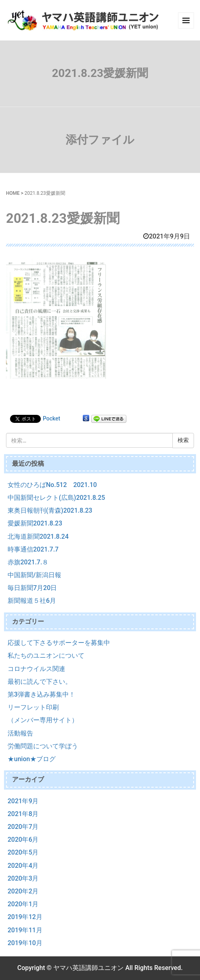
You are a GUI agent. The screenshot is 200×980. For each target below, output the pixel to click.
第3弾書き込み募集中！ (41, 694)
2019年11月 (25, 930)
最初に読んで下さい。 (40, 682)
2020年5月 (23, 852)
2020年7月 (23, 827)
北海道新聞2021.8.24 (38, 536)
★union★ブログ (32, 759)
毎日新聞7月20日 (32, 588)
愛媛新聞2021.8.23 (35, 523)
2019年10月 (25, 943)
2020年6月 (23, 840)
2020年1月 (23, 904)
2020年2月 (23, 891)
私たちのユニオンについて (46, 656)
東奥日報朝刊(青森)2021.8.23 (50, 510)
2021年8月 (23, 814)
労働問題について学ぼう (43, 746)
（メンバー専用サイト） (43, 720)
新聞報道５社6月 (32, 601)
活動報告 (20, 733)
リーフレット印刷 (33, 707)
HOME (13, 193)
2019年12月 (25, 917)
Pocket (51, 418)
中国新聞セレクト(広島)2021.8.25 (56, 498)
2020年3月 (23, 878)
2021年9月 (23, 801)
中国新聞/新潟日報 (34, 575)
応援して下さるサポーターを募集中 (59, 643)
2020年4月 (23, 866)
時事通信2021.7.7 (33, 549)
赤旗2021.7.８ (28, 562)
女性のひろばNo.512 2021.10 (52, 485)
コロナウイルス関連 (36, 669)
